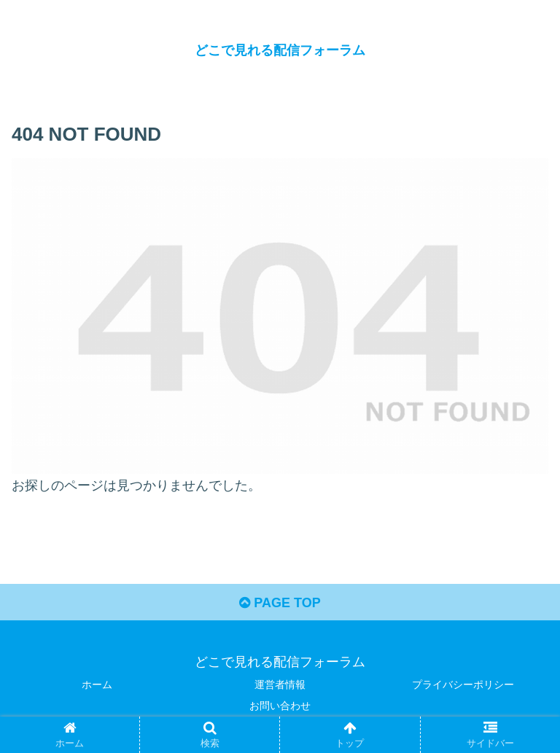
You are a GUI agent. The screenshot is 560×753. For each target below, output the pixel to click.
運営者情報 (280, 684)
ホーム (97, 684)
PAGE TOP (280, 603)
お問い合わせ (280, 706)
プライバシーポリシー (463, 684)
